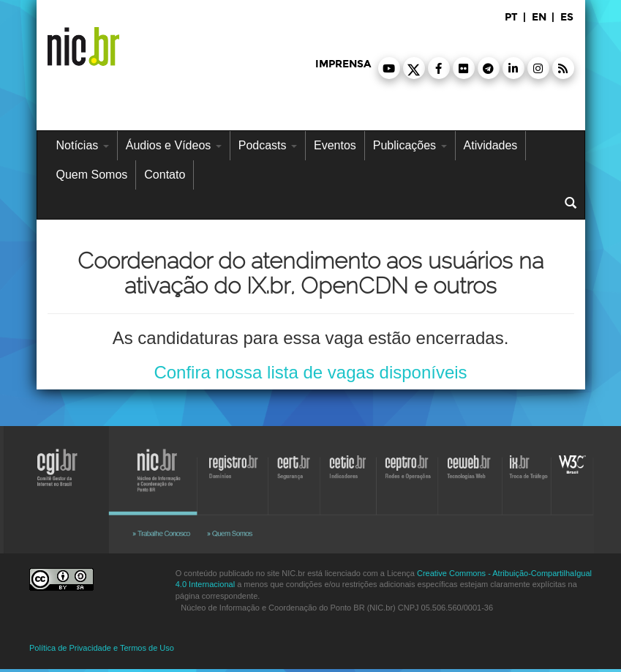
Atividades (491, 145)
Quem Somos (92, 175)
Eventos (335, 145)
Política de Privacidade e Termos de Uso (102, 648)
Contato (165, 175)
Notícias (83, 145)
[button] (389, 68)
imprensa (343, 64)
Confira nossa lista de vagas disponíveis (310, 372)
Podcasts (268, 145)
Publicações (410, 145)
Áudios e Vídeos (174, 145)
